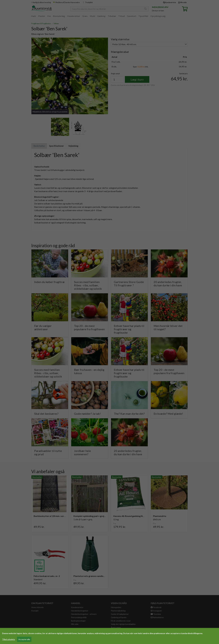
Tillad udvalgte (9, 639)
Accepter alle (24, 639)
